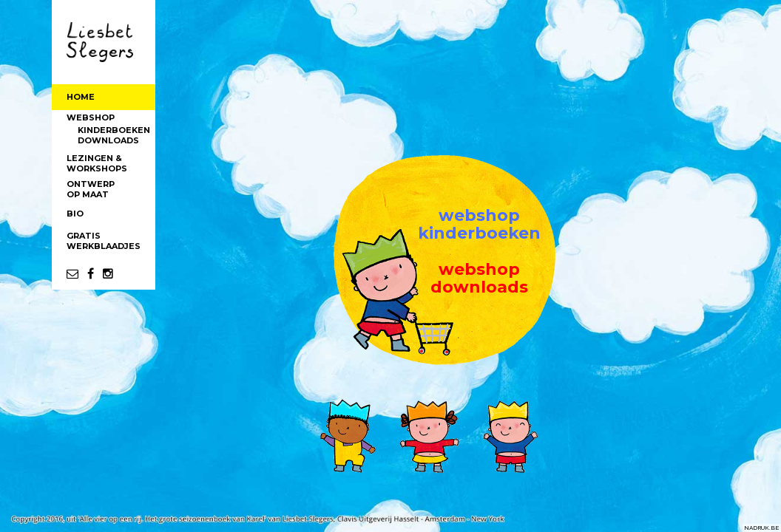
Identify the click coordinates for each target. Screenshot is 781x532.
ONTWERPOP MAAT (91, 189)
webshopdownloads (479, 278)
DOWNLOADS (108, 140)
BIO (75, 214)
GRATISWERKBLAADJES (104, 241)
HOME (81, 97)
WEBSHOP (91, 117)
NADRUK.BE (761, 528)
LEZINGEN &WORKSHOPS (97, 163)
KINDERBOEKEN (114, 130)
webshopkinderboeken (479, 224)
